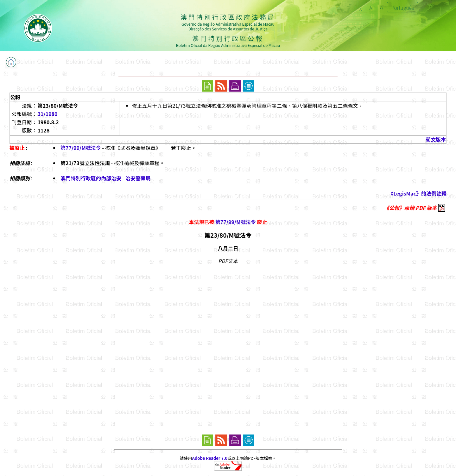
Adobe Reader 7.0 (210, 458)
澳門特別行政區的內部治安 (91, 178)
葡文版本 (436, 139)
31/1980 (48, 114)
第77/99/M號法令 (81, 148)
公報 (15, 97)
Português (402, 8)
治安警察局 (138, 178)
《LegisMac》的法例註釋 (417, 193)
